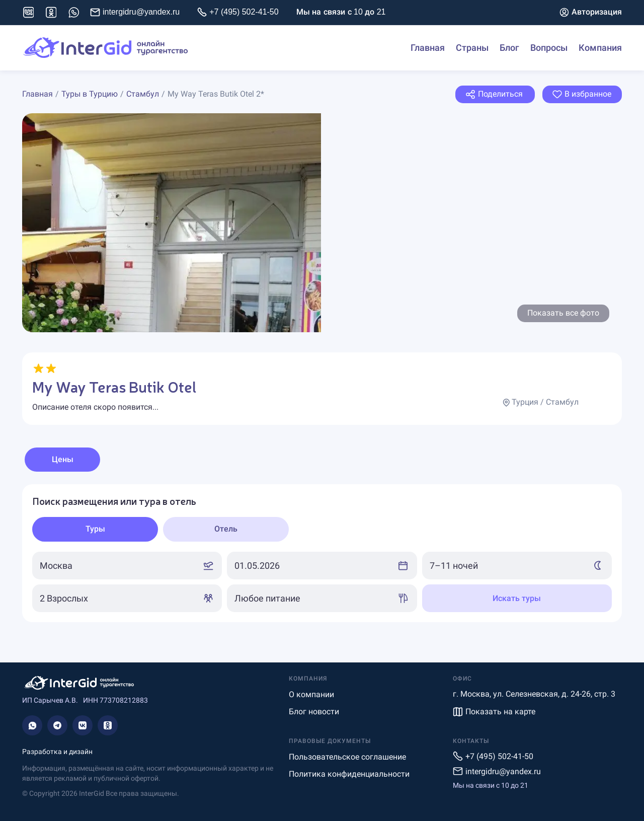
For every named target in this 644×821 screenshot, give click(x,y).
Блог (509, 48)
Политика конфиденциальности (349, 774)
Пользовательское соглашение (347, 757)
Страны (472, 48)
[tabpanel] (322, 553)
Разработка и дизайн (57, 752)
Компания (600, 48)
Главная (428, 48)
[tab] (95, 529)
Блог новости (314, 712)
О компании (311, 694)
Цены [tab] (63, 459)
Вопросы (549, 48)
